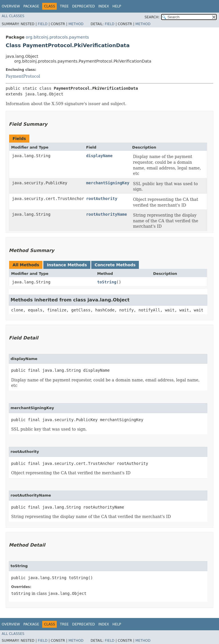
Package (31, 6)
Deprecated (84, 6)
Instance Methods (67, 265)
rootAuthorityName (107, 214)
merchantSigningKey (108, 183)
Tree (64, 6)
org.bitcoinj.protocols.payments (57, 37)
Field (42, 24)
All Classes (13, 16)
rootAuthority (102, 199)
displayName (99, 156)
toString (107, 282)
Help (117, 6)
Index (104, 6)
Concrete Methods (115, 265)
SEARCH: (152, 17)
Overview (11, 6)
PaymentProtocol (23, 76)
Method (76, 24)
